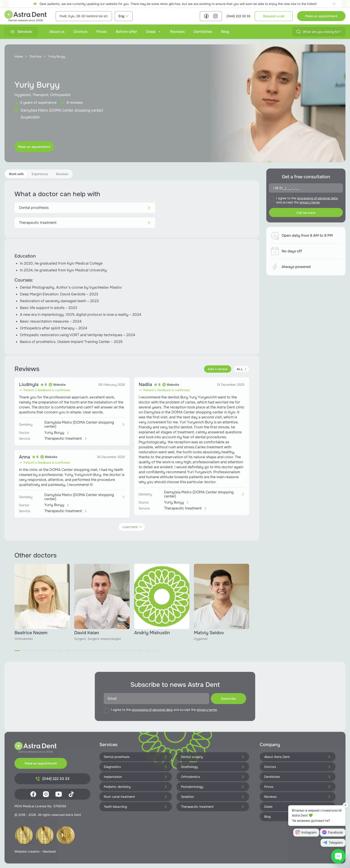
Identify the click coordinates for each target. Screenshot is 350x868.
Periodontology (213, 787)
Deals (154, 32)
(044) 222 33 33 (238, 16)
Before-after (126, 32)
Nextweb (49, 851)
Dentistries (203, 32)
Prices (102, 32)
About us (57, 32)
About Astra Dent (298, 757)
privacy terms (310, 202)
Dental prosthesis (85, 208)
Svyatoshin (30, 117)
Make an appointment (321, 16)
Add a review (218, 369)
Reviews (177, 32)
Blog (225, 32)
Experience (40, 174)
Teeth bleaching (136, 807)
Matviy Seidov (209, 633)
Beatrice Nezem (31, 633)
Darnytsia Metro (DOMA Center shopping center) (62, 110)
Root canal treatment (136, 797)
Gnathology (213, 767)
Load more (132, 527)
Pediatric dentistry (136, 787)
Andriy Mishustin (152, 633)
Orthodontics (213, 777)
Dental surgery (213, 757)
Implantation (136, 777)
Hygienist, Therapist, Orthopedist (43, 95)
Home (19, 56)
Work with (16, 174)
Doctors (80, 32)
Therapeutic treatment (85, 223)
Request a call (274, 16)
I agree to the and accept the (307, 200)
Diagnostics (136, 767)
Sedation (213, 797)
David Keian (87, 633)
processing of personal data (317, 198)
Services (21, 32)
